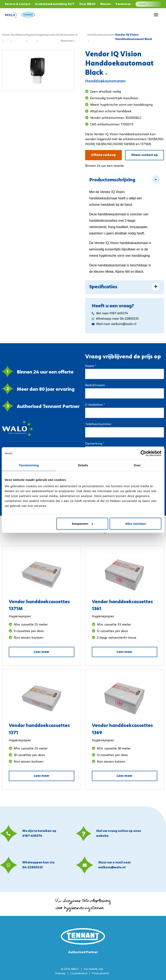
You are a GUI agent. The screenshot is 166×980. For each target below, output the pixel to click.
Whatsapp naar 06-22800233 (115, 319)
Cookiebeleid (79, 974)
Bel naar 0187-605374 (110, 313)
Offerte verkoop (103, 155)
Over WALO (87, 4)
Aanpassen (82, 524)
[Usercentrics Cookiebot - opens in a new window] (143, 453)
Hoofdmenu (18, 35)
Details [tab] (83, 465)
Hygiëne (31, 35)
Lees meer (42, 652)
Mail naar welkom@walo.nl (114, 324)
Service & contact (18, 4)
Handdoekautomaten (101, 35)
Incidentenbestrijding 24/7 (55, 4)
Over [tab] (137, 465)
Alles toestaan (136, 524)
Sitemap (60, 974)
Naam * (91, 366)
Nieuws (106, 4)
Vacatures (123, 4)
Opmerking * (95, 444)
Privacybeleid (100, 974)
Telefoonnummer (98, 424)
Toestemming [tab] (29, 465)
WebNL (94, 969)
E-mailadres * (95, 405)
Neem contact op (145, 155)
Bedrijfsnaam (95, 385)
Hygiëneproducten (48, 35)
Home (6, 35)
